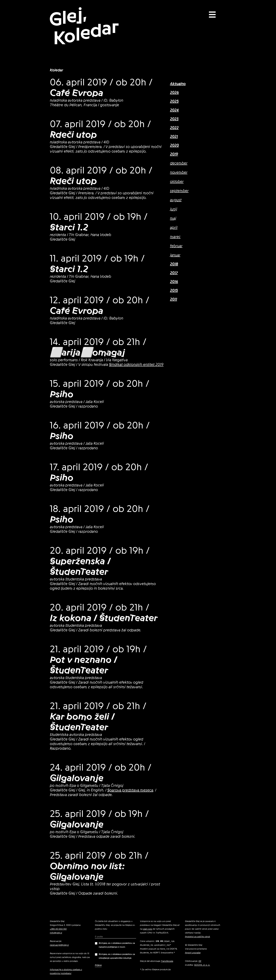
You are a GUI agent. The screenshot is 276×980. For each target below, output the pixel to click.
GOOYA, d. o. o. (202, 965)
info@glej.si (56, 933)
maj (173, 218)
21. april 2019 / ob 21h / (98, 706)
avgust (176, 200)
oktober (177, 182)
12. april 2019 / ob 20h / (100, 300)
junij (174, 209)
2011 (174, 299)
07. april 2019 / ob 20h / (100, 124)
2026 (174, 93)
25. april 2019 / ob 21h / (99, 856)
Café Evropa (77, 93)
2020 (174, 145)
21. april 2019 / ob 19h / (98, 649)
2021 (174, 137)
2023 (174, 119)
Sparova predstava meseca (130, 790)
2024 (174, 110)
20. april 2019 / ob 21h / (100, 607)
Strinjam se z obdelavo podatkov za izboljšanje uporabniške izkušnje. (115, 956)
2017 (174, 273)
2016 (174, 282)
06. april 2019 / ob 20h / (101, 82)
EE (200, 961)
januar (175, 255)
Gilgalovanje (77, 778)
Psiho (62, 394)
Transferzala (167, 961)
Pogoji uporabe (193, 953)
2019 (174, 154)
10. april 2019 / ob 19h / (99, 217)
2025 (174, 101)
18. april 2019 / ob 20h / (100, 509)
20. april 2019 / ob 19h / (100, 551)
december (179, 163)
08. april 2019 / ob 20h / (101, 170)
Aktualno (178, 84)
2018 (174, 264)
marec (175, 237)
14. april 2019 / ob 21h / (98, 342)
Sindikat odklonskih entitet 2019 (136, 365)
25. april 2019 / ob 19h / (99, 814)
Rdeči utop (73, 135)
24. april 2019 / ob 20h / (101, 767)
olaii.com (148, 929)
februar (176, 246)
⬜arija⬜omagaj (87, 352)
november (179, 172)
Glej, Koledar (84, 26)
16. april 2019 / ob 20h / (100, 425)
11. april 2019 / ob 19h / (97, 258)
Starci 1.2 (69, 227)
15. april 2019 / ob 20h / (100, 384)
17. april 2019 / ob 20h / (99, 467)
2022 (174, 128)
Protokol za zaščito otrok (198, 937)
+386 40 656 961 (58, 929)
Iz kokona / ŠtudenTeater (104, 618)
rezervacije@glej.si (59, 945)
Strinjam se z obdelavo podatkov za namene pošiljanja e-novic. (115, 945)
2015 (174, 291)
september (179, 191)
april (174, 228)
